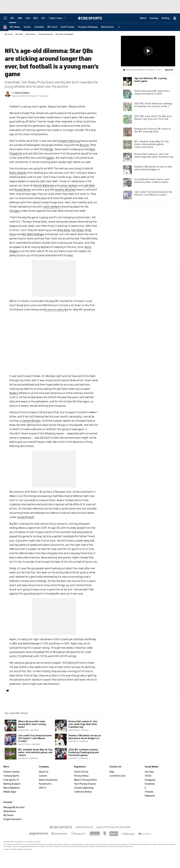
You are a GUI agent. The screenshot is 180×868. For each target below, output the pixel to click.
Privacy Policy (81, 776)
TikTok (148, 776)
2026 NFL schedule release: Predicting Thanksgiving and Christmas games (84, 752)
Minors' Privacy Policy (85, 780)
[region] (148, 51)
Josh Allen (89, 186)
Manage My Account (14, 807)
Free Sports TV (11, 780)
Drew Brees (64, 230)
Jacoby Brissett (26, 517)
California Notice (83, 792)
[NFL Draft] (52, 27)
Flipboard (150, 796)
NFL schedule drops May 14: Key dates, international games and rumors (35, 752)
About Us (44, 772)
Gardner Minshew (65, 190)
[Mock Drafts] (107, 27)
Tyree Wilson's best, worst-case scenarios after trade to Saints (152, 181)
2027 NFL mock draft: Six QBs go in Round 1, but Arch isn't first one (153, 118)
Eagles (50, 158)
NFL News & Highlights (65, 34)
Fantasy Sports (11, 776)
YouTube (149, 772)
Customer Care (117, 776)
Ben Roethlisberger (33, 234)
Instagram (150, 780)
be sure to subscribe (56, 310)
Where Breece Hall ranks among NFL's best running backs (32, 724)
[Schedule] (39, 27)
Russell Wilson (23, 190)
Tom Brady (77, 230)
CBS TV (43, 788)
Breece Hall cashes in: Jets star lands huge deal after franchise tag (83, 724)
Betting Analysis (12, 784)
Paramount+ (45, 784)
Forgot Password (12, 819)
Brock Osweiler (18, 173)
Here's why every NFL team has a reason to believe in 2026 (152, 92)
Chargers (15, 211)
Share (168, 70)
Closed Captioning (84, 788)
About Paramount (48, 780)
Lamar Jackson (69, 186)
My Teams (9, 815)
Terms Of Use (81, 772)
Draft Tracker (30, 34)
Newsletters (10, 811)
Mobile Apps (10, 792)
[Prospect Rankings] (88, 27)
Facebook (150, 784)
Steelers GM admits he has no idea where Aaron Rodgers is (85, 737)
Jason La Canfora (22, 93)
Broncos (84, 145)
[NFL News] (15, 27)
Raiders (14, 393)
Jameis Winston (32, 421)
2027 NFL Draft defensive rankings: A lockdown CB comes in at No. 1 (154, 105)
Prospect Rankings (46, 34)
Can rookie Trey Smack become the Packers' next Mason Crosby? (35, 738)
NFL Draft (19, 34)
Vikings (49, 149)
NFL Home (9, 34)
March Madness (12, 788)
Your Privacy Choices (85, 784)
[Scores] (27, 27)
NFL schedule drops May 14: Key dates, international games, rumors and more (151, 144)
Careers (43, 776)
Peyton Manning (70, 141)
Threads (149, 792)
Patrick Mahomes (44, 186)
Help (112, 772)
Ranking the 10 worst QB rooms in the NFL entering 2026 (152, 130)
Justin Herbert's (52, 207)
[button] (119, 27)
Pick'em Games (12, 772)
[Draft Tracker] (68, 27)
